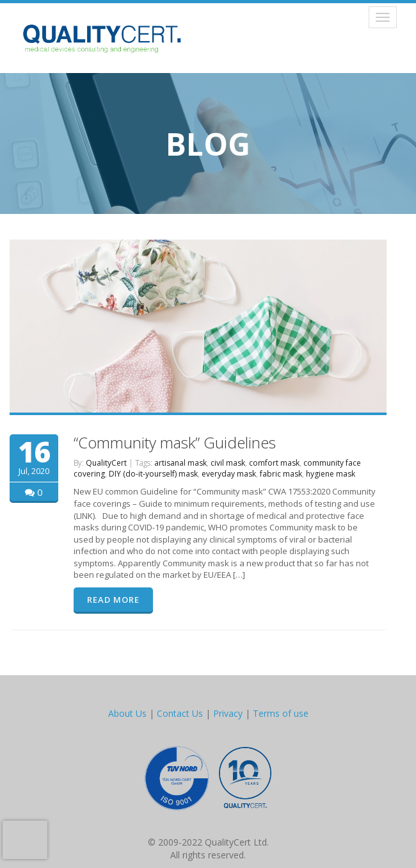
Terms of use (281, 713)
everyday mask (229, 474)
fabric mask (281, 474)
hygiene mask (331, 474)
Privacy (228, 713)
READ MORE (113, 600)
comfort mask (274, 463)
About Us (127, 713)
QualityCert (106, 463)
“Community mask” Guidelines (175, 442)
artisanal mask (180, 463)
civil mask (228, 463)
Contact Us (180, 713)
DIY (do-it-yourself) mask (153, 474)
